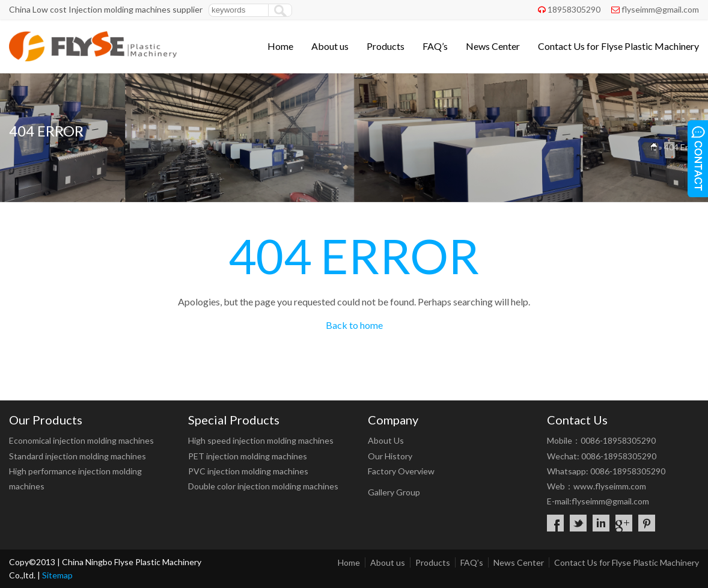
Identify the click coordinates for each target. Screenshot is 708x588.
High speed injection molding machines (261, 440)
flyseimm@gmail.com (660, 9)
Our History (390, 456)
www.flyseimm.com (610, 486)
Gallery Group (394, 492)
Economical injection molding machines (81, 440)
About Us (386, 440)
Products (386, 46)
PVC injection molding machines (248, 471)
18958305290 (574, 9)
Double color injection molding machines (263, 486)
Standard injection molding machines (78, 456)
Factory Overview (401, 471)
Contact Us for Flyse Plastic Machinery (618, 46)
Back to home (354, 325)
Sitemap (57, 575)
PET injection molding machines (248, 456)
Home (280, 46)
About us (330, 46)
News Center (493, 46)
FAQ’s (435, 46)
